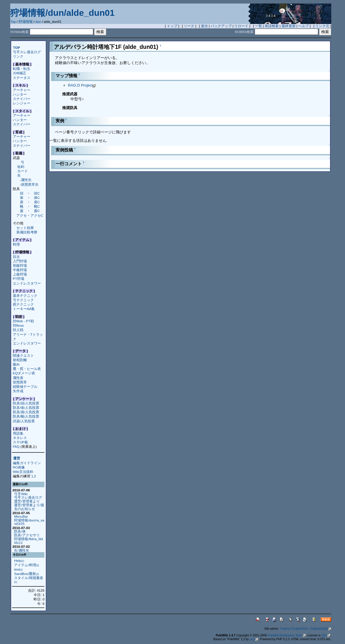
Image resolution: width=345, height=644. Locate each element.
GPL (326, 635)
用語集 (18, 433)
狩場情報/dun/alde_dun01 (62, 13)
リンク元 (322, 26)
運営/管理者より (27, 501)
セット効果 (25, 228)
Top (13, 22)
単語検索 (272, 26)
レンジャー (22, 103)
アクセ (22, 215)
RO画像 (19, 467)
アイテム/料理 (26, 565)
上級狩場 (20, 274)
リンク (18, 56)
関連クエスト (23, 355)
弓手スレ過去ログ (27, 52)
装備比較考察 (27, 232)
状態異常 (20, 382)
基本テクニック (25, 296)
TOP (17, 48)
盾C (37, 211)
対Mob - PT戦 (23, 321)
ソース (189, 26)
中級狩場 (20, 270)
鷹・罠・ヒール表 (27, 369)
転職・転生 (22, 69)
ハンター (20, 94)
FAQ (16, 446)
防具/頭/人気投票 (26, 403)
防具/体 (20, 531)
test (18, 569)
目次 (16, 257)
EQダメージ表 (24, 373)
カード (22, 171)
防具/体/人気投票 (26, 408)
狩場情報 (26, 22)
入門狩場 (20, 261)
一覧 (259, 26)
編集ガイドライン (27, 463)
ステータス (22, 78)
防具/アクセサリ (27, 535)
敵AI (16, 364)
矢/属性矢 (21, 550)
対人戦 (18, 330)
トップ (172, 26)
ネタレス (20, 438)
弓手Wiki (21, 494)
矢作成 (18, 391)
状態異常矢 (30, 184)
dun (38, 22)
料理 (16, 244)
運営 (17, 458)
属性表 (18, 378)
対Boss (18, 325)
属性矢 (26, 180)
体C (37, 198)
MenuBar (21, 516)
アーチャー (22, 90)
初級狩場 (20, 265)
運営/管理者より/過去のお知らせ (29, 507)
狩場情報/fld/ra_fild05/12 (28, 541)
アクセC (37, 215)
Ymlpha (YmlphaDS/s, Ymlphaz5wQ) (306, 629)
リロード (241, 26)
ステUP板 (20, 442)
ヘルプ (304, 26)
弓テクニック (23, 300)
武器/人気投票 (24, 421)
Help (19, 561)
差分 (204, 26)
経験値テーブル (25, 386)
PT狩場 (19, 279)
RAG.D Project (82, 85)
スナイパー (22, 99)
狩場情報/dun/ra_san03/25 (29, 522)
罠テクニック (23, 304)
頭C (37, 193)
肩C (37, 202)
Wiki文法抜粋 (23, 472)
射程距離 (20, 360)
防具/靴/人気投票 (26, 416)
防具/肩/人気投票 (26, 412)
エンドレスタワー (27, 283)
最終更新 (289, 26)
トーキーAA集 (24, 309)
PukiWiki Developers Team (287, 635)
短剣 (21, 167)
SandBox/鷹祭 (26, 574)
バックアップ (221, 26)
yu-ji (254, 639)
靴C (37, 206)
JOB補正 (20, 73)
